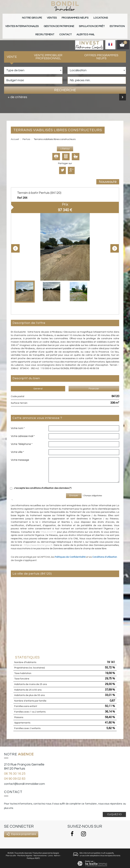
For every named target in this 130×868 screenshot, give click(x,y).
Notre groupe (20, 17)
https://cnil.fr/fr (48, 528)
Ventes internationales (104, 17)
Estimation (76, 24)
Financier (94, 384)
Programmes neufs (57, 17)
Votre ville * (17, 448)
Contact (113, 24)
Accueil (15, 135)
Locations (80, 17)
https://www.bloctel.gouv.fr (38, 541)
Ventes (37, 17)
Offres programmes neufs (101, 53)
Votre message (20, 456)
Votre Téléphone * (22, 440)
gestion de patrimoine (25, 24)
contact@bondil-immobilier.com (24, 780)
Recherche (65, 86)
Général (38, 384)
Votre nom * (18, 424)
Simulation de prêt (54, 24)
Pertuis (26, 135)
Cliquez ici (114, 810)
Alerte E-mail (65, 31)
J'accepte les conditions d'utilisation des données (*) (43, 484)
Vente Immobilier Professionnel (48, 53)
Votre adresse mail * (23, 432)
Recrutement (95, 24)
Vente (12, 53)
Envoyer (74, 491)
